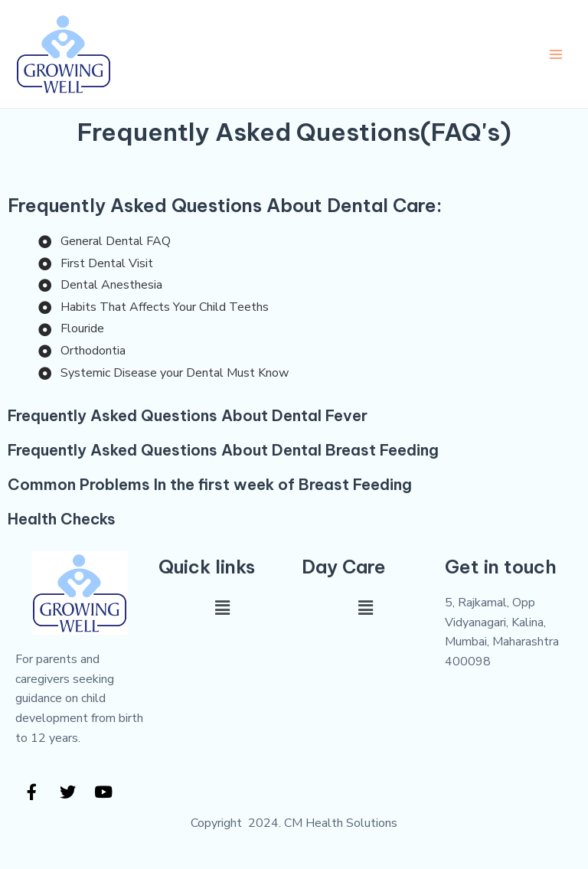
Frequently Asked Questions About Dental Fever (188, 415)
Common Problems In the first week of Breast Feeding (210, 484)
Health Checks (62, 519)
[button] (222, 608)
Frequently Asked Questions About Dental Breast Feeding (223, 450)
